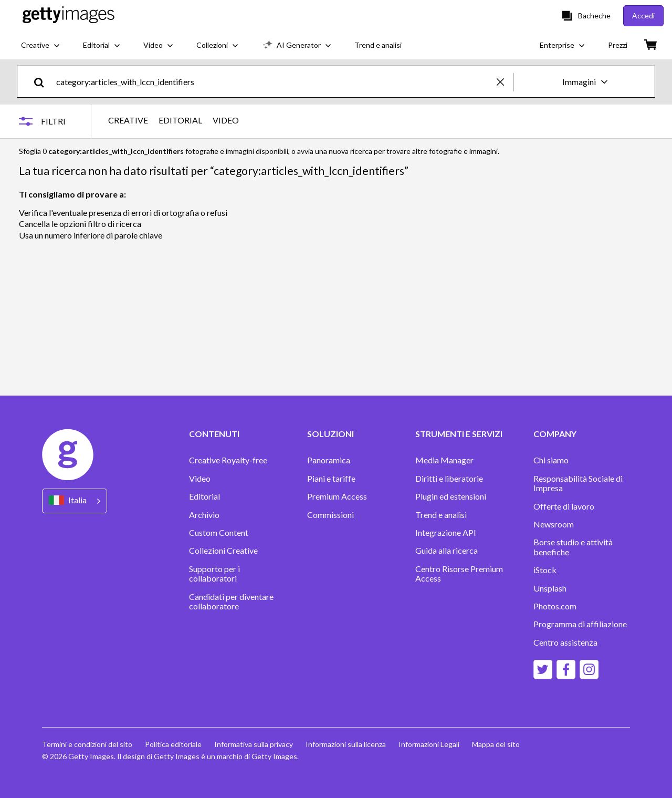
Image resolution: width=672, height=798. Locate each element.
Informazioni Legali (429, 744)
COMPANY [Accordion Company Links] (555, 434)
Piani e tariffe (331, 479)
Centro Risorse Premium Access (459, 574)
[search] (43, 82)
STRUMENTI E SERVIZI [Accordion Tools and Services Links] (459, 434)
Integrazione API (446, 533)
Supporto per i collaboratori (214, 574)
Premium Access (337, 496)
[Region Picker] (75, 501)
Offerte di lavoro (564, 506)
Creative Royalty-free (228, 460)
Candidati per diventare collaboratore (231, 602)
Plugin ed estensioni (451, 496)
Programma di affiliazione (580, 624)
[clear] (505, 82)
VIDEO (226, 120)
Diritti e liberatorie (449, 479)
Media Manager (444, 460)
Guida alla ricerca (447, 551)
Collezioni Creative (223, 551)
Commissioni (330, 515)
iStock (545, 570)
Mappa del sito (496, 744)
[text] (275, 82)
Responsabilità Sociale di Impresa (578, 483)
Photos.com (555, 606)
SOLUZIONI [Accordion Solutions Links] (330, 434)
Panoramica (329, 460)
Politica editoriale (173, 744)
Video (200, 479)
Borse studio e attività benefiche (573, 547)
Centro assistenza (565, 642)
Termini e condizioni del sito (87, 744)
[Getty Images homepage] (69, 15)
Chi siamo (551, 460)
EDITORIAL (180, 120)
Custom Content (219, 533)
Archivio (204, 515)
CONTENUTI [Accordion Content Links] (214, 434)
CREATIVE (128, 120)
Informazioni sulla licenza (346, 744)
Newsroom (554, 524)
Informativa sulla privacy (254, 744)
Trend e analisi (441, 515)
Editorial (204, 496)
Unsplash (550, 588)
